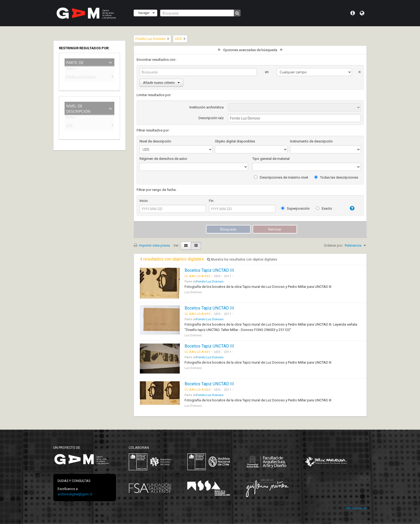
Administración (356, 508)
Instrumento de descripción (311, 141)
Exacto (324, 208)
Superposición (295, 208)
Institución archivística (207, 107)
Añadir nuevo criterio (161, 83)
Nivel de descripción (78, 108)
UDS (69, 126)
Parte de (75, 62)
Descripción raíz (211, 118)
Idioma (362, 13)
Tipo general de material (271, 159)
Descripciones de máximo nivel (281, 177)
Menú (353, 13)
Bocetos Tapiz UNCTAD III (209, 270)
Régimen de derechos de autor (163, 159)
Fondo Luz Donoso (81, 77)
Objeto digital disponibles (235, 141)
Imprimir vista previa (152, 245)
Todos (71, 69)
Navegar (144, 13)
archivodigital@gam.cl (75, 494)
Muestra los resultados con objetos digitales (242, 259)
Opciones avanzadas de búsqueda (250, 50)
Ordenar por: (333, 245)
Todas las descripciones (336, 177)
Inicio (144, 201)
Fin (211, 201)
